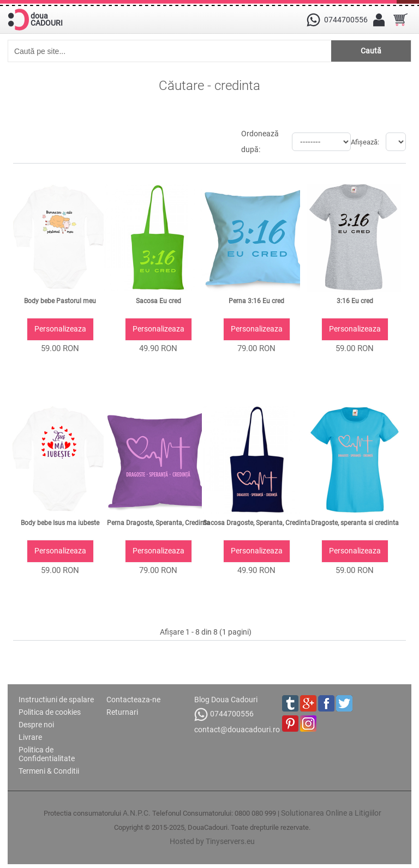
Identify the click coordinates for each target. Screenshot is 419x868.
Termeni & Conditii (49, 771)
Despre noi (36, 725)
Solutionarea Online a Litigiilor (331, 813)
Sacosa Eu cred (158, 301)
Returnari (122, 712)
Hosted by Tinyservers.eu (212, 841)
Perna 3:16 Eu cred (256, 301)
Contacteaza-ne (133, 700)
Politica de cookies (50, 712)
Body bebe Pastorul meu (60, 301)
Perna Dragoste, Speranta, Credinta (158, 523)
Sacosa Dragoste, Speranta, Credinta (257, 523)
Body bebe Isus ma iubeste (60, 523)
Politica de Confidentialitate (47, 754)
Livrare (30, 737)
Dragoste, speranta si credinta (355, 523)
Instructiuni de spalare (56, 700)
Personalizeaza (60, 329)
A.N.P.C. (137, 813)
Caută (371, 51)
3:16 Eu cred (355, 301)
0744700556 (224, 715)
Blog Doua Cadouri (226, 700)
